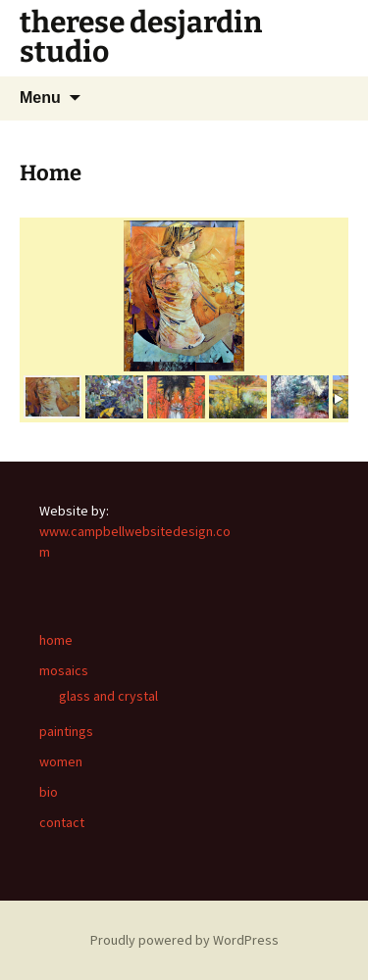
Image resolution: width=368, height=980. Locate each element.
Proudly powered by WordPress (184, 940)
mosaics (64, 670)
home (56, 640)
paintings (66, 731)
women (61, 761)
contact (62, 822)
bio (49, 792)
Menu (40, 98)
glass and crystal (108, 696)
